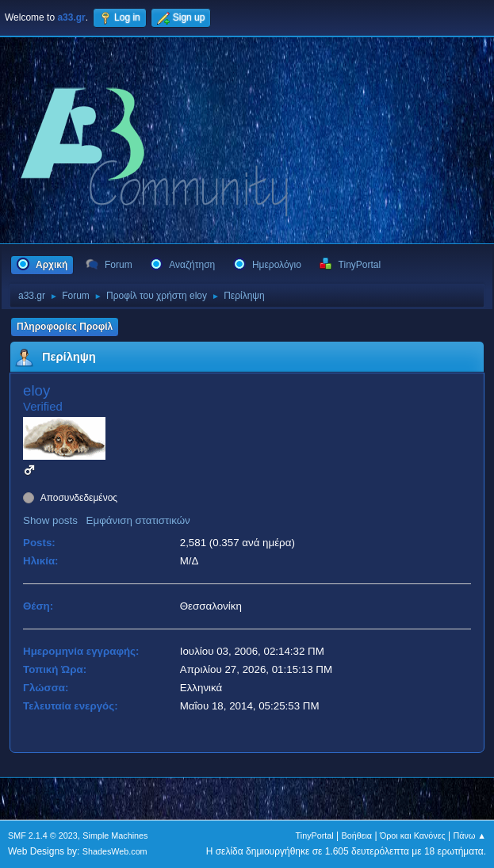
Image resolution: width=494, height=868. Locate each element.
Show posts (50, 520)
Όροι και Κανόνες (413, 835)
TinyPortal (315, 835)
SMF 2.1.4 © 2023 (43, 835)
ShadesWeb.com (115, 851)
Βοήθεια (356, 835)
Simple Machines (115, 835)
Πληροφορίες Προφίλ (65, 327)
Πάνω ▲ (470, 835)
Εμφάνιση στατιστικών (138, 520)
